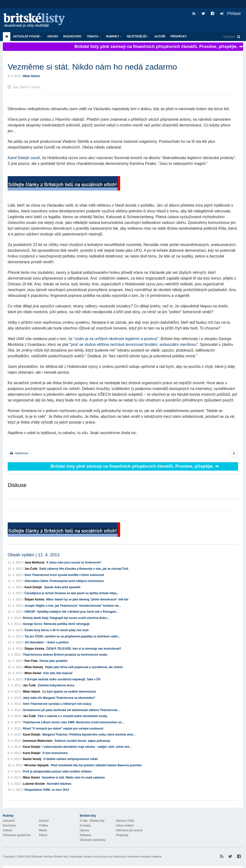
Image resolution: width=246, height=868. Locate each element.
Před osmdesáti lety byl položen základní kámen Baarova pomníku (96, 765)
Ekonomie (9, 826)
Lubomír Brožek (34, 784)
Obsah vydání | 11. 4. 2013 (34, 555)
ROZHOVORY (72, 36)
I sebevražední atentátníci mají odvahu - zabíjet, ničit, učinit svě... (87, 747)
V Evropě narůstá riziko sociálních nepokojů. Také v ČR (62, 679)
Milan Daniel (31, 76)
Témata (94, 36)
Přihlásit (231, 14)
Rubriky (114, 36)
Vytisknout (19, 453)
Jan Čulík (31, 569)
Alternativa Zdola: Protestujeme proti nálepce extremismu (64, 581)
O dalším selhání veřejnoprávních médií (70, 759)
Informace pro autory (129, 830)
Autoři (160, 36)
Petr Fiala (31, 661)
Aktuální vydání (28, 36)
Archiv (53, 36)
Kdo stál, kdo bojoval (58, 673)
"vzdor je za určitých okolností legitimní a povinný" (116, 339)
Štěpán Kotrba (34, 599)
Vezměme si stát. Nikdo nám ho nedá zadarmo (73, 778)
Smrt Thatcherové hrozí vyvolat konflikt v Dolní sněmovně (64, 575)
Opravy (84, 830)
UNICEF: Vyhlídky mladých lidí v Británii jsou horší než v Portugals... (71, 612)
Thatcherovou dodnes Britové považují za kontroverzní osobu (65, 655)
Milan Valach (31, 692)
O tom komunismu (55, 753)
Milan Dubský (34, 667)
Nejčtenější (138, 36)
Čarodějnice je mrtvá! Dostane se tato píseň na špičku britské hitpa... (72, 593)
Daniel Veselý (32, 759)
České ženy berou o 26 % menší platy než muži (57, 630)
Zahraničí (9, 821)
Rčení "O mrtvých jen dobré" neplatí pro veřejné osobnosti (63, 729)
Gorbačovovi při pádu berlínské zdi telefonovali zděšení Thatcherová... (71, 710)
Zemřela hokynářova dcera (56, 685)
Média (43, 830)
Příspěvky (179, 36)
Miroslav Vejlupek (37, 765)
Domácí (44, 821)
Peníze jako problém (53, 661)
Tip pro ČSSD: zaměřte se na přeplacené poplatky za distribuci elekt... (72, 636)
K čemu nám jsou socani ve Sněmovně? (74, 563)
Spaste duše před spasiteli (62, 587)
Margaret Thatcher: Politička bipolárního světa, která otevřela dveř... (89, 735)
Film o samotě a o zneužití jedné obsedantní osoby (72, 716)
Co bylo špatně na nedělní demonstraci (69, 692)
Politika (44, 826)
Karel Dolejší (33, 587)
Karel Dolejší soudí (24, 158)
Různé (43, 835)
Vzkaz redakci (125, 826)
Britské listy (37, 21)
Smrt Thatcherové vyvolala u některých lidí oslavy (57, 704)
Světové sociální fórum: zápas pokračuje (82, 741)
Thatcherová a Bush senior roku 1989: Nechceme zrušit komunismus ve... (73, 722)
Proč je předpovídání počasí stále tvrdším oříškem (57, 772)
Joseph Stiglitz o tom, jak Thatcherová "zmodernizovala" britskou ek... (73, 606)
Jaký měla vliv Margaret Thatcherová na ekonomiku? (59, 698)
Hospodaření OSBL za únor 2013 (47, 790)
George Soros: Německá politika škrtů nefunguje (56, 624)
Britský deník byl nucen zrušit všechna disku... (66, 618)
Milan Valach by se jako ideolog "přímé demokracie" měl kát (87, 599)
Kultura (7, 830)
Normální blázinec (59, 784)
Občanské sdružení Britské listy (49, 856)
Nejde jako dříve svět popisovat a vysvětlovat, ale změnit (84, 667)
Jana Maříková (34, 563)
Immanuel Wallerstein (38, 741)
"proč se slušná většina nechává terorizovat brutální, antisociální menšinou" (134, 344)
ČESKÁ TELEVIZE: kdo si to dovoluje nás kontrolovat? (84, 649)
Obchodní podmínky (93, 840)
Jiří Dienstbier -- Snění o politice (46, 642)
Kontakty (85, 826)
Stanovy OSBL (125, 821)
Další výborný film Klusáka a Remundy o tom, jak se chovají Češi (84, 569)
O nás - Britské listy (92, 821)
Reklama (85, 835)
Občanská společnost (17, 835)
